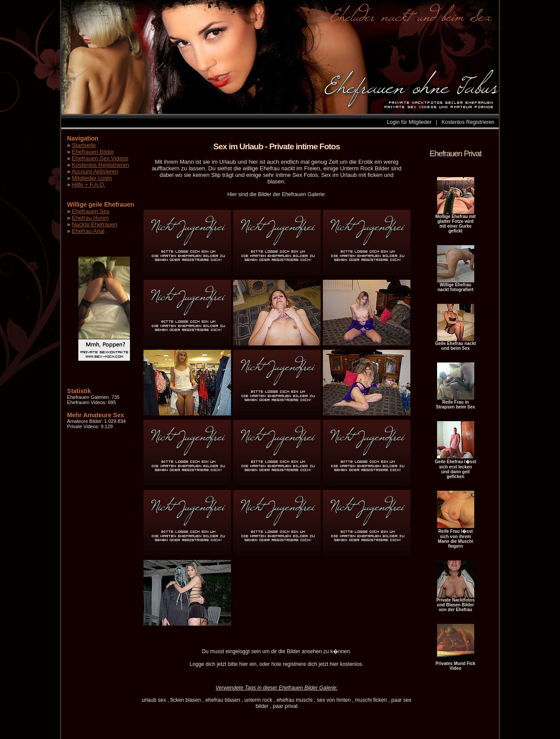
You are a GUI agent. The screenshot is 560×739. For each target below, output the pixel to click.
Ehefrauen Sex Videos (100, 158)
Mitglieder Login (92, 178)
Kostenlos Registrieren (468, 122)
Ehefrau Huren (90, 218)
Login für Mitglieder (409, 122)
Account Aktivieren (95, 171)
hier (244, 664)
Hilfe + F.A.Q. (89, 185)
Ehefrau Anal (88, 231)
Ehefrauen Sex (91, 211)
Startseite (84, 145)
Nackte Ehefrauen (94, 224)
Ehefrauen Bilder (93, 152)
